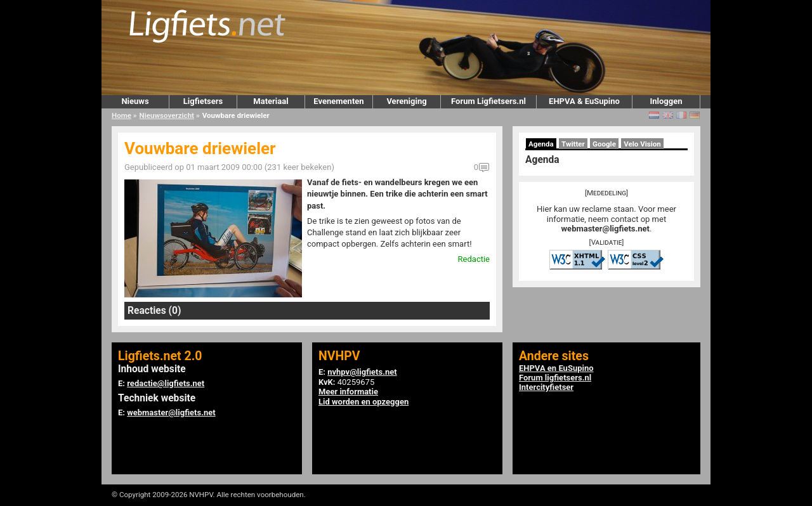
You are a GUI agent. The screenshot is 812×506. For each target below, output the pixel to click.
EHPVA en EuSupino (556, 368)
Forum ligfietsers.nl (555, 378)
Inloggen (666, 101)
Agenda (541, 144)
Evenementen (338, 101)
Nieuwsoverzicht (167, 115)
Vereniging (406, 101)
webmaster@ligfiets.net (606, 229)
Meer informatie (348, 392)
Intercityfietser (546, 387)
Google (604, 144)
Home (121, 115)
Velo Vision (642, 144)
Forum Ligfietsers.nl (488, 101)
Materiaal (271, 101)
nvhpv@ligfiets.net (362, 372)
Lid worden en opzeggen (363, 402)
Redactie (474, 259)
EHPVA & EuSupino (584, 101)
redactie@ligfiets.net (166, 383)
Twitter (573, 144)
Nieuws (135, 101)
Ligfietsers (203, 101)
